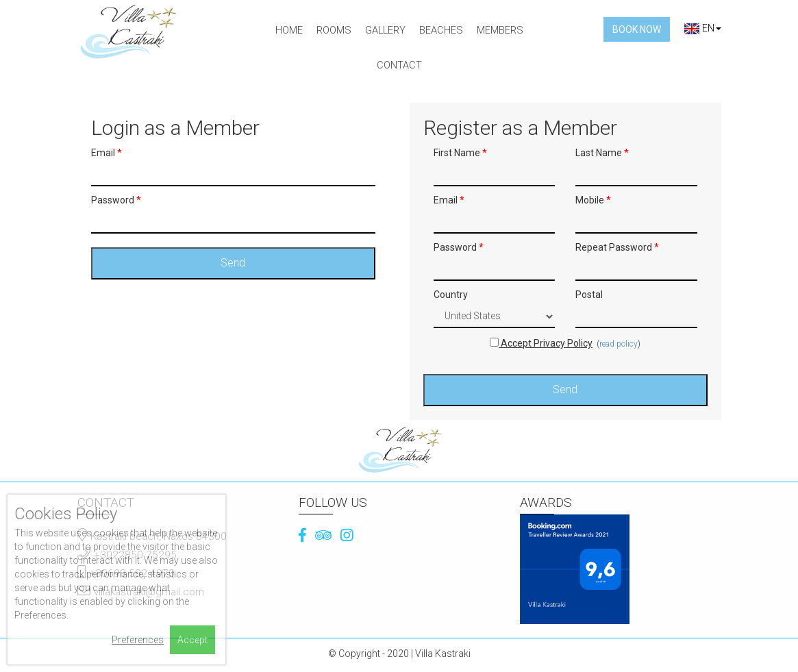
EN (702, 28)
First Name (460, 153)
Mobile (593, 200)
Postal (589, 295)
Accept (192, 640)
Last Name (602, 153)
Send (233, 263)
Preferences (138, 640)
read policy (619, 344)
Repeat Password (617, 247)
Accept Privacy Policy (541, 343)
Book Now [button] (637, 29)
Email (107, 153)
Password (116, 200)
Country (451, 295)
